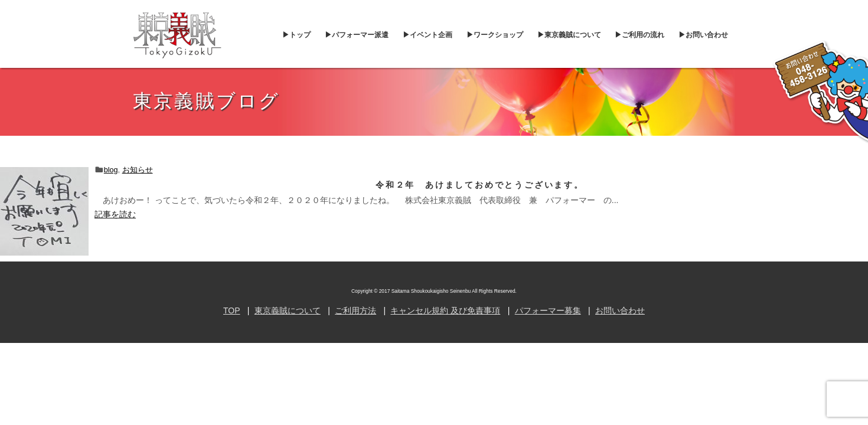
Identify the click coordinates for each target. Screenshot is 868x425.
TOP (232, 310)
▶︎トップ (296, 35)
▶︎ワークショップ (495, 35)
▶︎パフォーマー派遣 (357, 35)
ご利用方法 (355, 310)
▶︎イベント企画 (428, 35)
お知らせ (138, 170)
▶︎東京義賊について (569, 35)
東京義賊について (288, 310)
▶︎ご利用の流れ (639, 35)
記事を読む (115, 214)
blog (111, 170)
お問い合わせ (620, 310)
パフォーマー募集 (548, 310)
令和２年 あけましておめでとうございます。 (480, 185)
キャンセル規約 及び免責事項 (445, 310)
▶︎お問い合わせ (703, 35)
